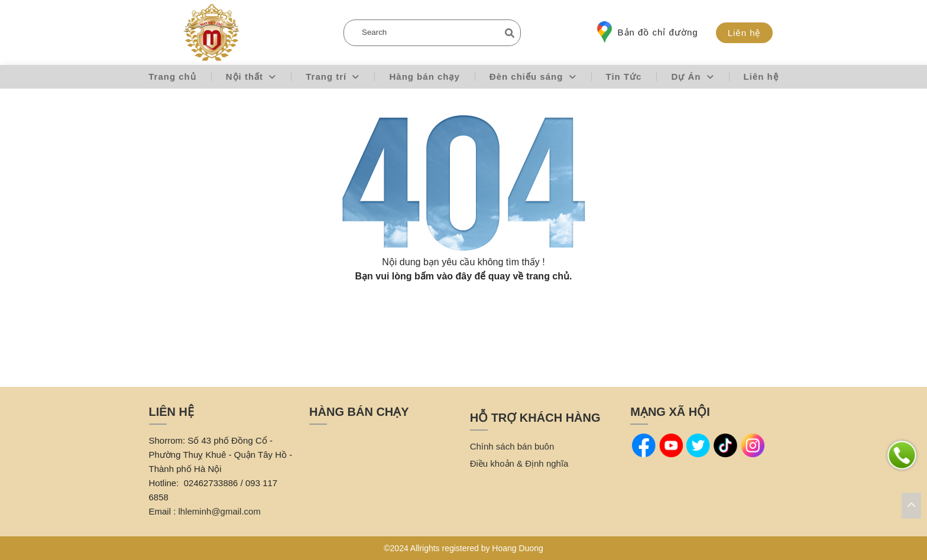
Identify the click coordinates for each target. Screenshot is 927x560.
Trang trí (333, 76)
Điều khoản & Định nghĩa (519, 463)
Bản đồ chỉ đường (648, 32)
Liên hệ (744, 33)
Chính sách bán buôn (512, 446)
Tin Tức (624, 76)
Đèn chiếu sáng (533, 76)
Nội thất (251, 76)
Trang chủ (172, 76)
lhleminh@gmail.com (220, 511)
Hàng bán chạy (424, 76)
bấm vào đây (443, 276)
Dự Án (692, 76)
